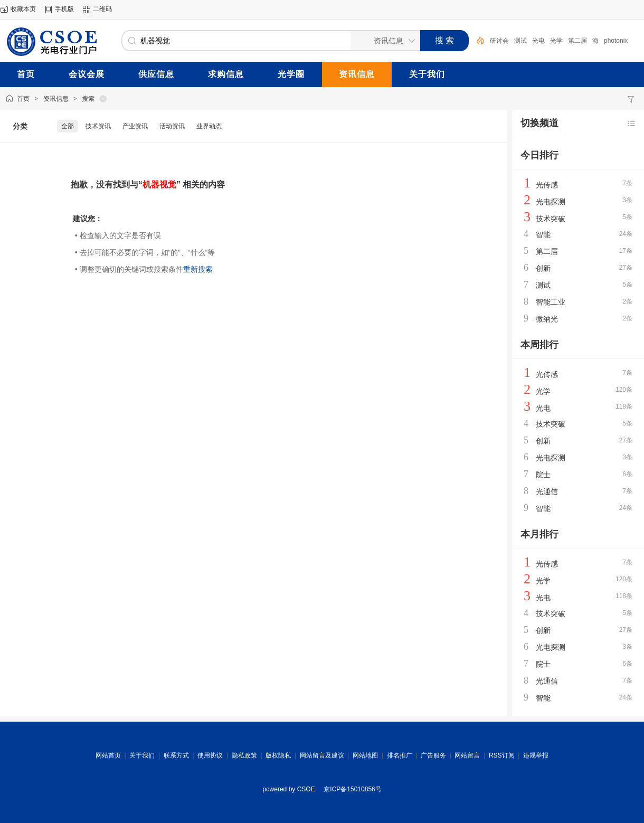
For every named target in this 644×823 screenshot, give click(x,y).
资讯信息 (56, 99)
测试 (520, 41)
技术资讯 (98, 126)
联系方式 (176, 755)
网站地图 (365, 755)
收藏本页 (23, 9)
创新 (543, 268)
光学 (556, 41)
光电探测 (551, 202)
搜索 (88, 99)
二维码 (102, 9)
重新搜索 (198, 269)
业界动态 (209, 126)
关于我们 (142, 755)
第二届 (577, 41)
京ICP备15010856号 (352, 789)
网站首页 (108, 755)
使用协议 (210, 755)
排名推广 (400, 755)
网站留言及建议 (322, 755)
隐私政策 (244, 755)
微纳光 (547, 319)
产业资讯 (135, 126)
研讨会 (499, 41)
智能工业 (551, 302)
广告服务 (433, 755)
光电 (538, 41)
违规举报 (536, 755)
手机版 (64, 9)
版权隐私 (278, 755)
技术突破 (551, 219)
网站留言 (467, 755)
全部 (68, 126)
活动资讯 (172, 126)
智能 (543, 234)
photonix (616, 41)
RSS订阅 (502, 755)
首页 (23, 99)
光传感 (547, 185)
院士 (543, 475)
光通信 (547, 491)
